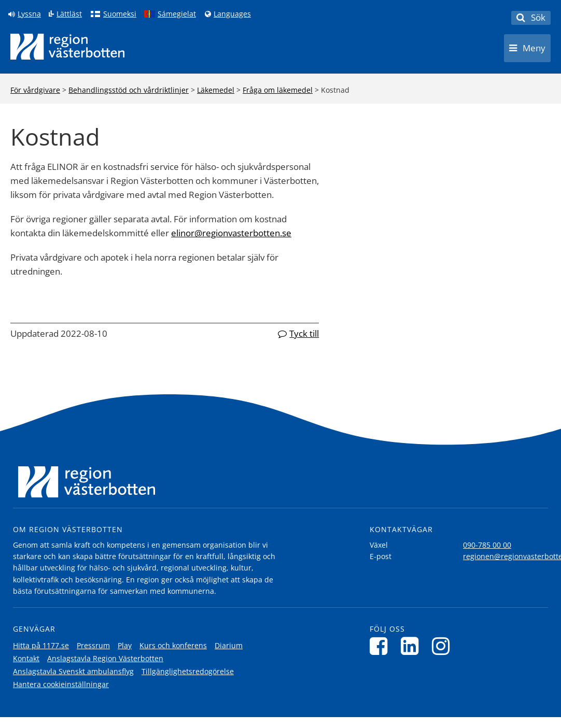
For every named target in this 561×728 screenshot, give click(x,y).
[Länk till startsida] (67, 47)
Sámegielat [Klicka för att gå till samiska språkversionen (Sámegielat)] (177, 14)
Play (125, 645)
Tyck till (304, 333)
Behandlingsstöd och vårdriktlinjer (129, 90)
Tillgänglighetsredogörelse (188, 671)
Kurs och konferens (173, 645)
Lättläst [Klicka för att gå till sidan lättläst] (69, 14)
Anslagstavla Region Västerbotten (105, 658)
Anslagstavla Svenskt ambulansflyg (73, 671)
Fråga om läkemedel (278, 90)
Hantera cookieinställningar (61, 684)
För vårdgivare (35, 90)
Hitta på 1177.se (41, 645)
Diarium (229, 645)
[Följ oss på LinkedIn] (412, 646)
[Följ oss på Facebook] (381, 646)
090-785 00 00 (487, 545)
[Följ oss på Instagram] (444, 646)
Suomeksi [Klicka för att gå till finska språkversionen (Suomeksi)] (120, 14)
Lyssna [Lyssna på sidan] (29, 14)
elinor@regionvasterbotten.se (231, 233)
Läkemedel (216, 90)
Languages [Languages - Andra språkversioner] (232, 14)
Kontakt (26, 658)
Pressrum (93, 645)
